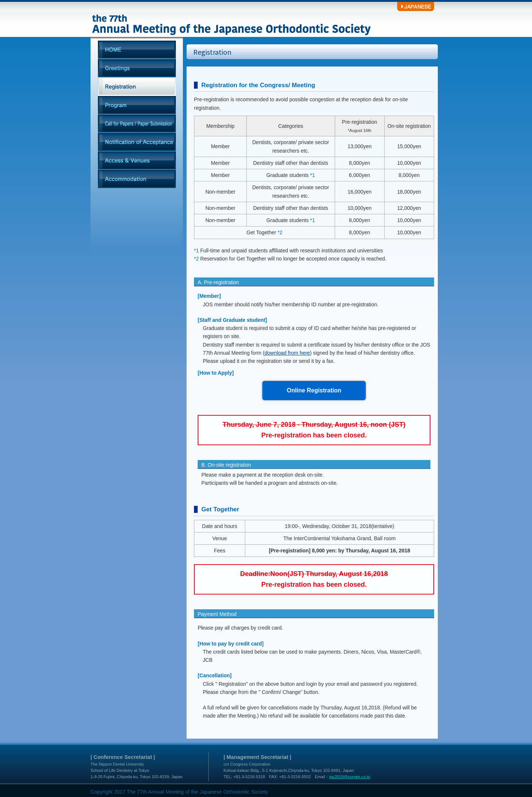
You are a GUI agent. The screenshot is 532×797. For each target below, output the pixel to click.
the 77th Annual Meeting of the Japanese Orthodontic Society (233, 18)
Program (137, 105)
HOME (137, 50)
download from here (287, 353)
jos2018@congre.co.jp (350, 777)
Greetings (137, 68)
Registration (137, 87)
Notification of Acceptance (137, 142)
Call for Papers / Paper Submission (137, 124)
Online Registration (314, 390)
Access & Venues (137, 161)
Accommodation (137, 179)
